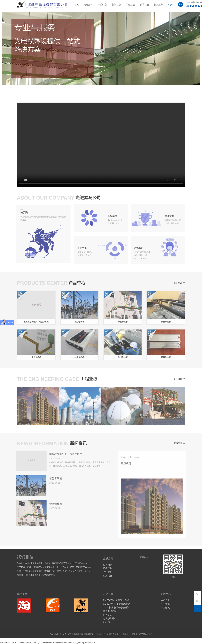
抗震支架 (108, 615)
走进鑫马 (88, 5)
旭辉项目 (128, 463)
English (171, 5)
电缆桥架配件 (110, 619)
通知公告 (165, 600)
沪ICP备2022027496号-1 (141, 634)
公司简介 (108, 565)
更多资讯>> (179, 442)
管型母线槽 (54, 479)
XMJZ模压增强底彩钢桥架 (116, 608)
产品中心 (102, 5)
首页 (76, 5)
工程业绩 (130, 5)
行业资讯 (165, 604)
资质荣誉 (108, 576)
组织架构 (108, 568)
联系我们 (144, 5)
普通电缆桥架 (110, 611)
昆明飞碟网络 (113, 634)
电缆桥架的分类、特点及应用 (64, 454)
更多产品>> (179, 281)
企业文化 (108, 572)
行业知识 (165, 608)
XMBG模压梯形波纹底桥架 (117, 604)
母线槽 (106, 622)
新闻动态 (116, 5)
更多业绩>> (179, 378)
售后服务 (158, 5)
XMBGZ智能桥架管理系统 (116, 600)
